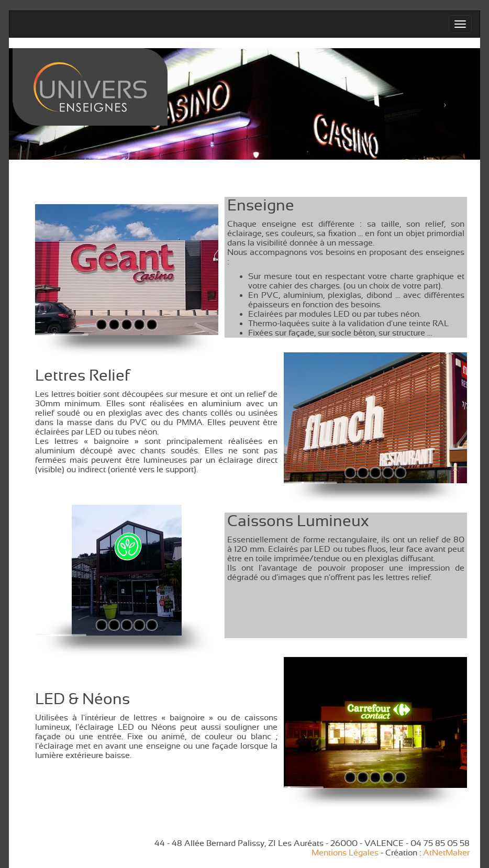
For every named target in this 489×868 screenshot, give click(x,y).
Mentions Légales (345, 853)
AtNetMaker (446, 853)
